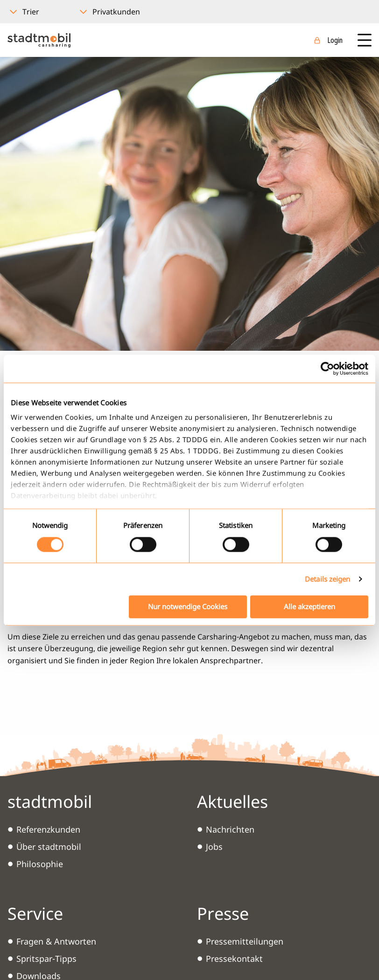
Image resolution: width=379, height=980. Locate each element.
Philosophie (40, 864)
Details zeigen (327, 579)
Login (335, 40)
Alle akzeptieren (309, 606)
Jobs (214, 847)
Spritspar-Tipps (46, 959)
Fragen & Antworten (56, 941)
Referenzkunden (48, 829)
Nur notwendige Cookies (188, 606)
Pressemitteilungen (245, 941)
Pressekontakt (234, 959)
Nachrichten (230, 829)
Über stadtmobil (49, 847)
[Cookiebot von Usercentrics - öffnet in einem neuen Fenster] (327, 368)
